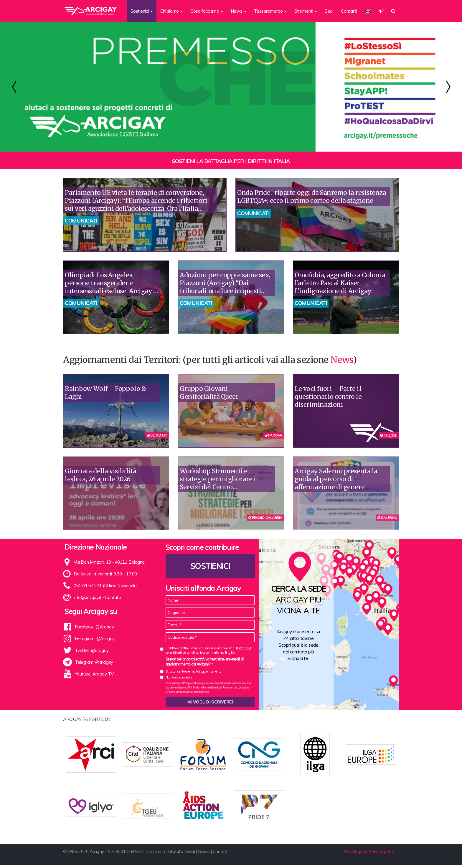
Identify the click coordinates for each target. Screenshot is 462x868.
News (342, 360)
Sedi (329, 11)
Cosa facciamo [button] (207, 11)
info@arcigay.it (88, 597)
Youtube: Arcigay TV (94, 674)
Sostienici (210, 566)
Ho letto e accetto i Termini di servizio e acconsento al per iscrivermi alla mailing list (209, 650)
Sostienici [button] (142, 11)
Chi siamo (156, 854)
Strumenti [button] (306, 11)
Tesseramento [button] (270, 11)
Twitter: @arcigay (92, 650)
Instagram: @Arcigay (95, 639)
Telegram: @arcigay (94, 662)
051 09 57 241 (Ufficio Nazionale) (106, 586)
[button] (381, 11)
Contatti (349, 11)
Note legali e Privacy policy (369, 854)
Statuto (176, 854)
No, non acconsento (179, 677)
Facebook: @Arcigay (94, 627)
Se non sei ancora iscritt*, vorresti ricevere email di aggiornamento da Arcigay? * (205, 662)
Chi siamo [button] (172, 11)
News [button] (239, 11)
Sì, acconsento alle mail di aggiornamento (193, 671)
